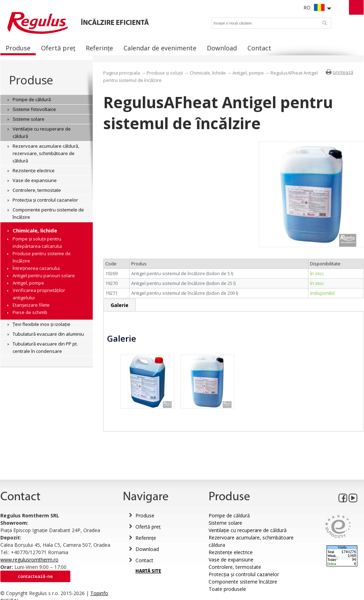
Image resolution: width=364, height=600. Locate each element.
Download (147, 549)
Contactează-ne (35, 576)
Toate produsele (227, 589)
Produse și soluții (165, 73)
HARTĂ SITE (148, 571)
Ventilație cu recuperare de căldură (248, 530)
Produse (31, 80)
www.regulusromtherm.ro (29, 560)
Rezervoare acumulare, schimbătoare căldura (251, 541)
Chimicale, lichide (208, 73)
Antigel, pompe (248, 73)
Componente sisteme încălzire (243, 582)
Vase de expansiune (231, 560)
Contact (144, 560)
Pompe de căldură (229, 515)
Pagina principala (122, 73)
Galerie (120, 305)
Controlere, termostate (235, 567)
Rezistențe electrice (231, 552)
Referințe (146, 538)
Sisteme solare (225, 523)
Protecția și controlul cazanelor (244, 574)
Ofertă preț (148, 527)
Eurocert (338, 526)
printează (343, 72)
